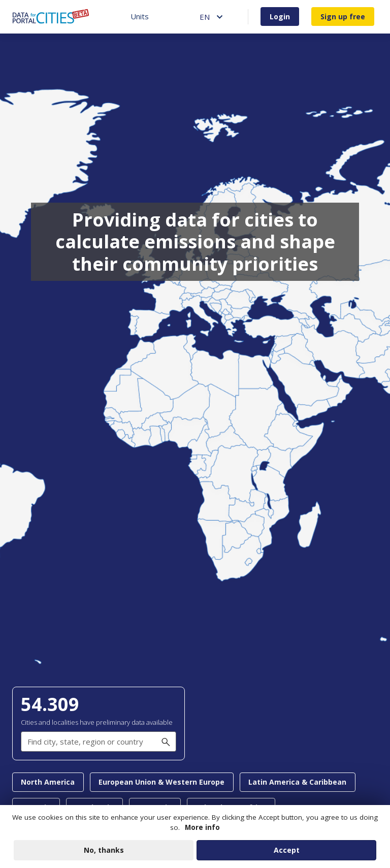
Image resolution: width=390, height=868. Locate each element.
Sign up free (343, 17)
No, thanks (104, 854)
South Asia (94, 807)
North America (48, 782)
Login (280, 17)
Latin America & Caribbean (297, 782)
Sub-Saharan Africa (231, 807)
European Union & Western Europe (161, 782)
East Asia (155, 807)
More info (202, 831)
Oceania (36, 807)
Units (140, 16)
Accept (287, 854)
